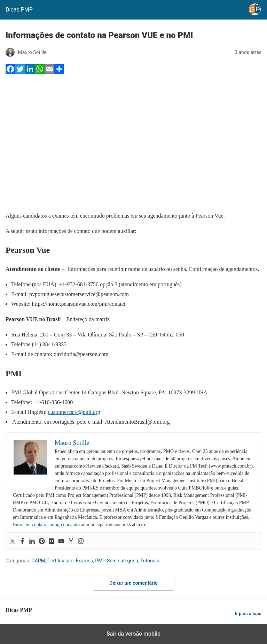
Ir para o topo (248, 613)
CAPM (38, 561)
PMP (100, 561)
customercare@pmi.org (74, 412)
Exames (84, 561)
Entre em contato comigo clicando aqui (51, 525)
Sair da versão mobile (133, 634)
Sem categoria (123, 561)
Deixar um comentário (133, 583)
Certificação (60, 561)
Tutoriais (150, 561)
